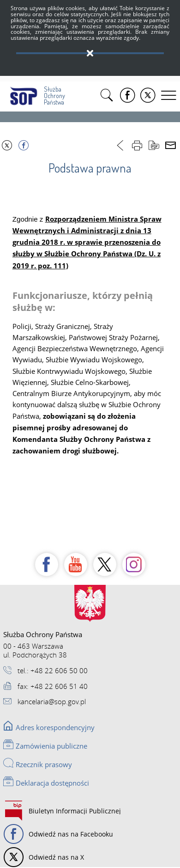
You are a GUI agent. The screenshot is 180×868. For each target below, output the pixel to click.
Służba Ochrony (36, 94)
